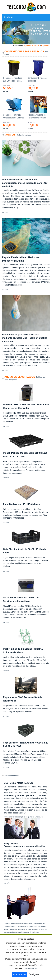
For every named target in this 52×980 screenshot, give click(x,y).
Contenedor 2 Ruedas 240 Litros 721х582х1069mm (37, 80)
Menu (8, 17)
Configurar (34, 974)
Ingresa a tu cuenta (31, 46)
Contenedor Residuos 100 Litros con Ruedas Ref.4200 (13, 80)
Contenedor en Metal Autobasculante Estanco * (14, 117)
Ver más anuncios (12, 776)
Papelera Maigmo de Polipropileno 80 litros (37, 116)
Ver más (5, 212)
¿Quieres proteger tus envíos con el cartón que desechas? (25, 923)
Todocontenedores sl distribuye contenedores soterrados (25, 926)
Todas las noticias (24, 135)
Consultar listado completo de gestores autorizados (24, 817)
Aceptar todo (19, 974)
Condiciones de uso (30, 969)
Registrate (45, 46)
